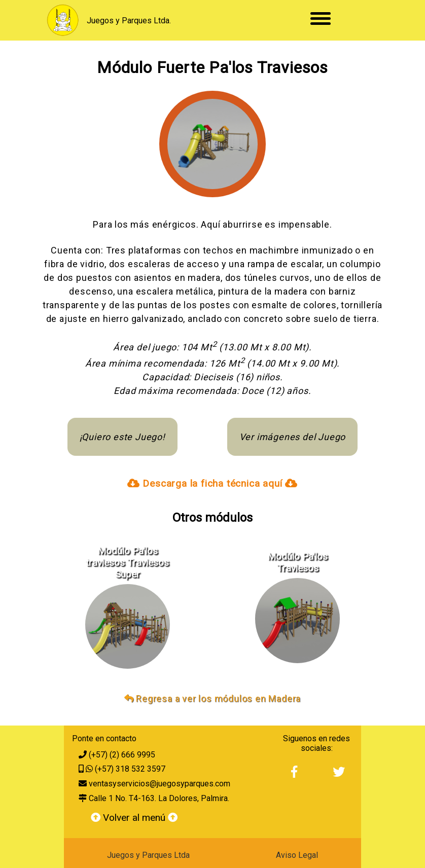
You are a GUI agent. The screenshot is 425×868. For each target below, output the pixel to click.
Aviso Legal (297, 855)
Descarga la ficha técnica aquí (213, 483)
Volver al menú (134, 818)
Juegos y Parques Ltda (148, 855)
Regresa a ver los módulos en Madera (213, 698)
